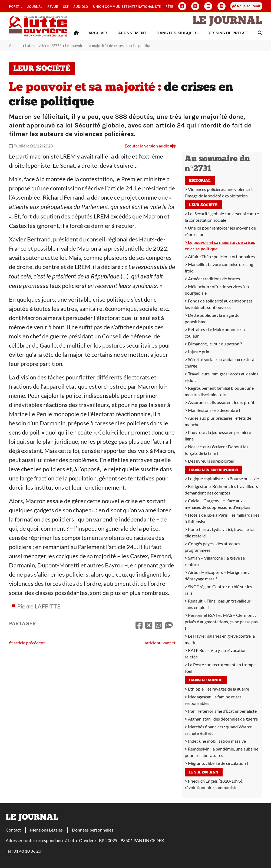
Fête (169, 7)
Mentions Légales (46, 830)
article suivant (160, 643)
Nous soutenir (246, 6)
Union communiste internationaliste (127, 7)
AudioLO (81, 7)
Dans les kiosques (177, 33)
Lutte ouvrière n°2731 (43, 46)
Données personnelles (93, 830)
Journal (35, 7)
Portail (16, 7)
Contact (13, 830)
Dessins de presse (228, 33)
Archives (98, 33)
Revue (53, 7)
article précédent (27, 643)
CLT (66, 7)
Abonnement (132, 33)
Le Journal (227, 21)
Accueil (15, 46)
